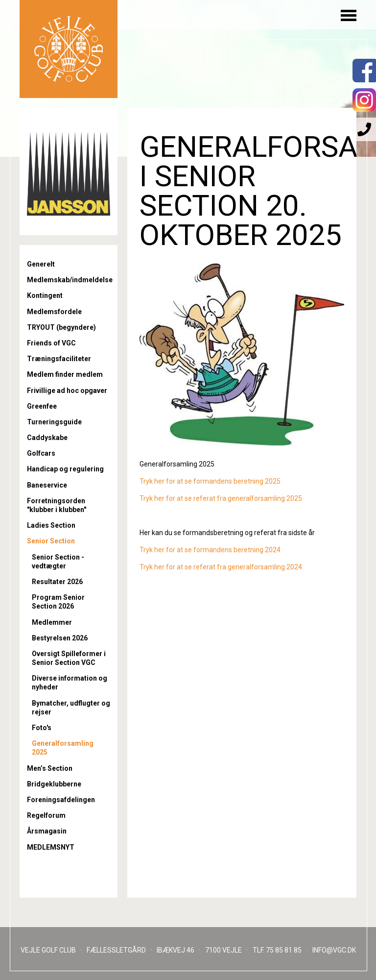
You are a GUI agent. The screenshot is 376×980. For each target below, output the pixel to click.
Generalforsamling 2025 (63, 748)
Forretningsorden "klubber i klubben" (57, 505)
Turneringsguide (54, 422)
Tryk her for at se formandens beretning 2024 (210, 550)
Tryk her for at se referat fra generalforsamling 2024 (221, 567)
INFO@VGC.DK (334, 950)
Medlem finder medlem (65, 374)
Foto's (42, 728)
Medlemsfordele (54, 312)
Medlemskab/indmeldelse (69, 280)
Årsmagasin (47, 831)
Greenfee (42, 406)
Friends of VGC (51, 343)
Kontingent (45, 295)
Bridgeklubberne (54, 784)
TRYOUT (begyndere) (61, 327)
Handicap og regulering (65, 469)
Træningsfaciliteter (59, 359)
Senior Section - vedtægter (58, 562)
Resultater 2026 (57, 582)
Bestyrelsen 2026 (60, 638)
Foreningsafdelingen (61, 800)
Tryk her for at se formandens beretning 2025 (210, 481)
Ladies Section (51, 525)
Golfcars (41, 453)
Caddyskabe (47, 438)
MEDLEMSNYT (51, 847)
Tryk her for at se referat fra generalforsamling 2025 (221, 498)
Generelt (41, 264)
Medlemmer (52, 622)
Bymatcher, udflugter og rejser (71, 708)
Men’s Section (50, 768)
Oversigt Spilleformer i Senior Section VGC (69, 658)
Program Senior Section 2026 (58, 602)
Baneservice (47, 485)
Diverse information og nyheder (70, 683)
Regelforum (46, 815)
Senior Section (51, 541)
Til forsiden (69, 49)
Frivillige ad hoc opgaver (67, 391)
